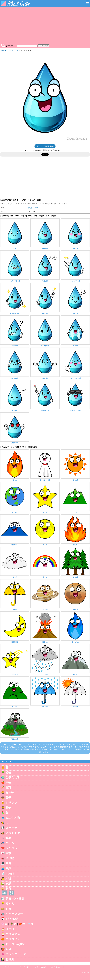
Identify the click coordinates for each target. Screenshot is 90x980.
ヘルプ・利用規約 (40, 967)
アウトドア (13, 833)
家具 (8, 868)
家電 (8, 863)
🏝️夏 (13, 924)
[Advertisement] (45, 26)
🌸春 (4, 924)
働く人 (10, 904)
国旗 (8, 853)
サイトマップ (24, 967)
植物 (8, 772)
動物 (8, 808)
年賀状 (21, 944)
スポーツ (11, 828)
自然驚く (12, 50)
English (8, 967)
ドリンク (11, 803)
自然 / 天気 (12, 777)
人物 (8, 878)
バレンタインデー (17, 954)
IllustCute (3, 50)
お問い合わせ (56, 967)
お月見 (10, 959)
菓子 (8, 798)
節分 (8, 949)
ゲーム (10, 843)
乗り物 (10, 858)
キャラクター (14, 914)
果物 (8, 782)
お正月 (10, 944)
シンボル (11, 848)
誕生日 (10, 929)
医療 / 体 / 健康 (15, 899)
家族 (8, 883)
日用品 (10, 873)
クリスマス (13, 934)
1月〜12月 (12, 919)
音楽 (8, 838)
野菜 (8, 788)
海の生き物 (13, 818)
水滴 (17, 50)
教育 (8, 888)
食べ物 (10, 793)
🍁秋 (22, 924)
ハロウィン (13, 939)
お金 (8, 909)
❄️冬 (30, 924)
